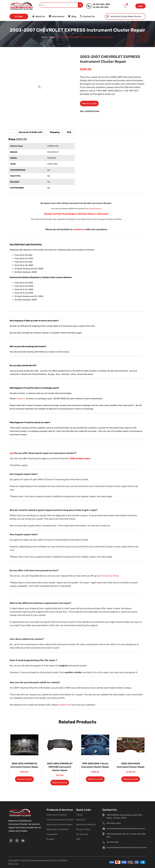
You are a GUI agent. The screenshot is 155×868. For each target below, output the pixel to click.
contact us (79, 229)
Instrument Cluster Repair (60, 824)
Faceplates (52, 834)
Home (45, 37)
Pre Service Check (110, 576)
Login (140, 6)
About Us (81, 820)
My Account (82, 834)
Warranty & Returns (86, 824)
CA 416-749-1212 (101, 7)
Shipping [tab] (55, 132)
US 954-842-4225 (101, 4)
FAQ (78, 839)
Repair (52, 37)
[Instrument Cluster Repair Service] (108, 16)
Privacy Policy (83, 829)
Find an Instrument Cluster (60, 820)
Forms (79, 815)
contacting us (95, 209)
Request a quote (89, 103)
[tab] (11, 131)
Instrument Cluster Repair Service (126, 16)
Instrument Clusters (57, 815)
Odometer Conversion (58, 829)
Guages (50, 839)
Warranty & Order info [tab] (31, 132)
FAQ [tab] (69, 132)
